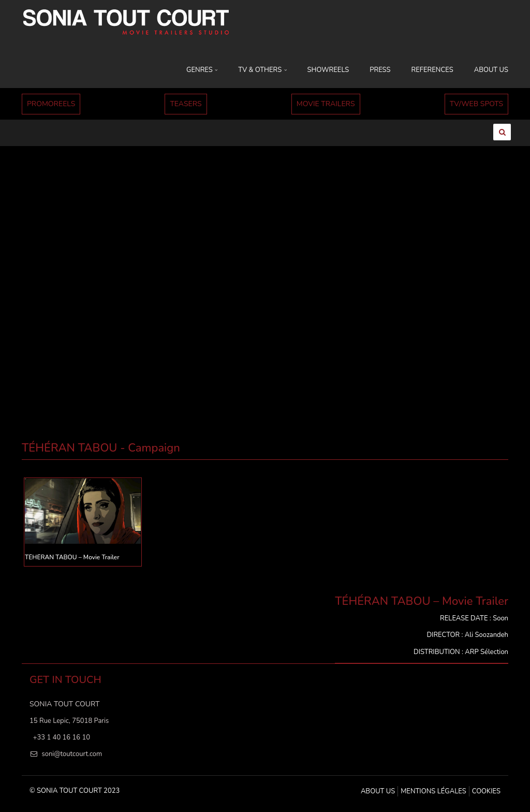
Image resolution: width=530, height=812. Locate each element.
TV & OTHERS (262, 70)
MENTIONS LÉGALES (433, 791)
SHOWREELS (328, 70)
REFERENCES (432, 70)
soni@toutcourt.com (72, 754)
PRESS (380, 70)
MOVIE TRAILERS (326, 104)
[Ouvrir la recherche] (502, 132)
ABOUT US (491, 70)
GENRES (202, 70)
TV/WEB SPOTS (476, 104)
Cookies (486, 791)
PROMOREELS (51, 104)
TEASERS (186, 104)
